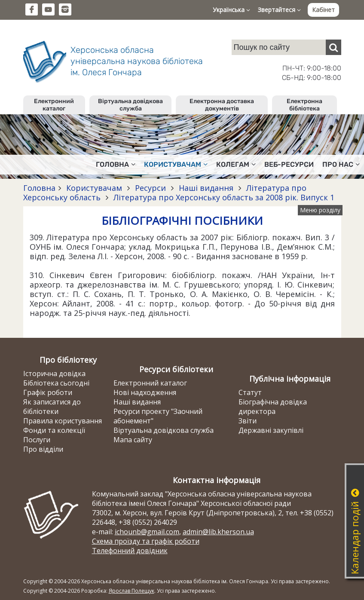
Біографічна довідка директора (273, 407)
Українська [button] (231, 10)
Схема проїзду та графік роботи (146, 541)
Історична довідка (54, 373)
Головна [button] (116, 164)
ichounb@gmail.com (147, 532)
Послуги (37, 440)
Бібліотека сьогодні (56, 383)
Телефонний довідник (130, 551)
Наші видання (206, 188)
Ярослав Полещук (132, 591)
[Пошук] (333, 47)
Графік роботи (48, 392)
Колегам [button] (236, 164)
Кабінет (323, 10)
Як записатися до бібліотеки (52, 407)
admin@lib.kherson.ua (218, 532)
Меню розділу (320, 210)
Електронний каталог (54, 105)
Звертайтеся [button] (279, 10)
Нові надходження (145, 392)
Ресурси (150, 188)
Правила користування (63, 421)
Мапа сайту (133, 440)
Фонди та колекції (54, 430)
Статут (250, 392)
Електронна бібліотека (304, 105)
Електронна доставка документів (222, 105)
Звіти (248, 421)
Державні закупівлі (271, 430)
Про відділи (43, 449)
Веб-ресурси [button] (289, 164)
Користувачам (94, 188)
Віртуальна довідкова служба (130, 105)
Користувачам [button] (176, 164)
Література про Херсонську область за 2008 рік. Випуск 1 (223, 197)
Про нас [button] (341, 164)
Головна (39, 188)
